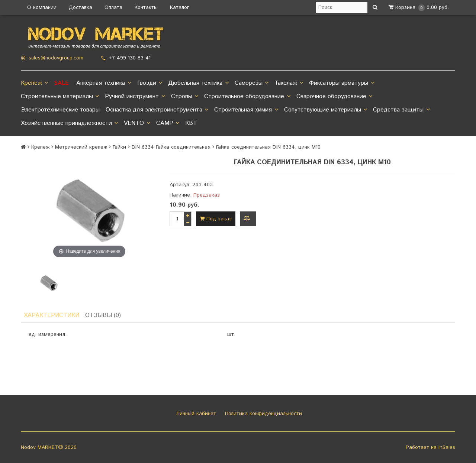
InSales (447, 447)
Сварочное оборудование (334, 97)
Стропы (185, 97)
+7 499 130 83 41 (130, 58)
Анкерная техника (104, 83)
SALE (61, 83)
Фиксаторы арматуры (342, 83)
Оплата (113, 7)
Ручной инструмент (135, 97)
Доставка (81, 7)
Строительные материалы (60, 97)
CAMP (168, 123)
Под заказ (216, 219)
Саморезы (252, 83)
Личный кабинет (195, 414)
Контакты (146, 7)
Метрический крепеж (81, 147)
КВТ (191, 123)
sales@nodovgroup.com (56, 58)
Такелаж (289, 83)
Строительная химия (246, 110)
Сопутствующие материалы (326, 110)
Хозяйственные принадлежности (69, 123)
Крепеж (34, 83)
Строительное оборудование (247, 97)
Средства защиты (401, 110)
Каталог (180, 7)
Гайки (119, 147)
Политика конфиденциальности (263, 414)
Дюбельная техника (198, 83)
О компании (42, 7)
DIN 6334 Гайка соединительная (171, 147)
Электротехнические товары (60, 110)
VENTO (137, 123)
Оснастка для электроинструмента (157, 110)
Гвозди (150, 83)
